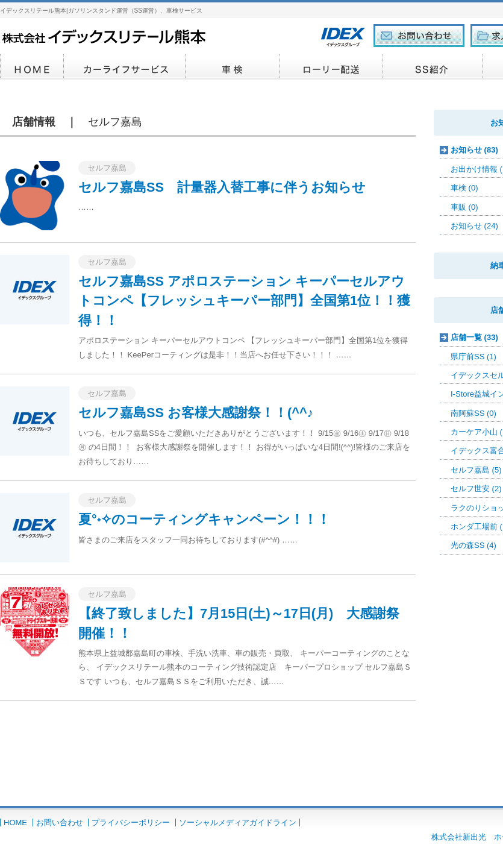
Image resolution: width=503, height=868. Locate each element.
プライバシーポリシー (131, 822)
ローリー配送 (331, 67)
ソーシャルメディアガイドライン (238, 822)
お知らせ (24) (474, 226)
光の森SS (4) (473, 545)
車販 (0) (464, 207)
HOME (32, 67)
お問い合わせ (60, 822)
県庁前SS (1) (473, 357)
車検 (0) (464, 188)
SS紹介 (433, 67)
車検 (233, 67)
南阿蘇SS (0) (473, 413)
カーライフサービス (125, 67)
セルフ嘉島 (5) (476, 470)
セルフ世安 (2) (476, 489)
